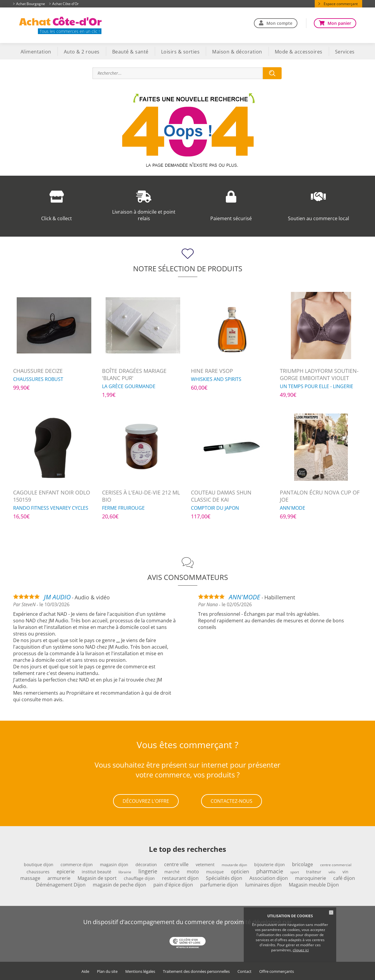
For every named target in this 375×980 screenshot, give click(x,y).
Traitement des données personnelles (196, 971)
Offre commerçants (277, 971)
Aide (85, 971)
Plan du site (107, 971)
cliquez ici (301, 950)
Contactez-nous (232, 801)
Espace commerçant (341, 4)
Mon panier (339, 23)
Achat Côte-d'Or (65, 4)
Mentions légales (140, 971)
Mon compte (279, 23)
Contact (244, 971)
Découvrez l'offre (146, 801)
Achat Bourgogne (31, 4)
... (118, 640)
